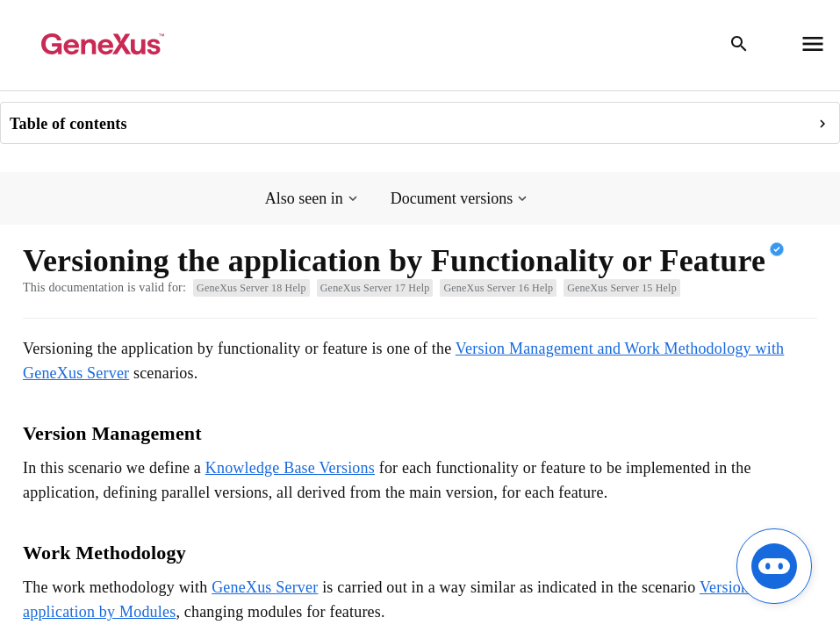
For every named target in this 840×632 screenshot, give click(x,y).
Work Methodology (104, 553)
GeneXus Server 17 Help (375, 288)
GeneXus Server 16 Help (498, 288)
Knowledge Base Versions (290, 468)
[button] (313, 199)
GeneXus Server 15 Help (622, 288)
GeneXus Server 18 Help (251, 288)
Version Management (112, 433)
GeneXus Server (265, 587)
